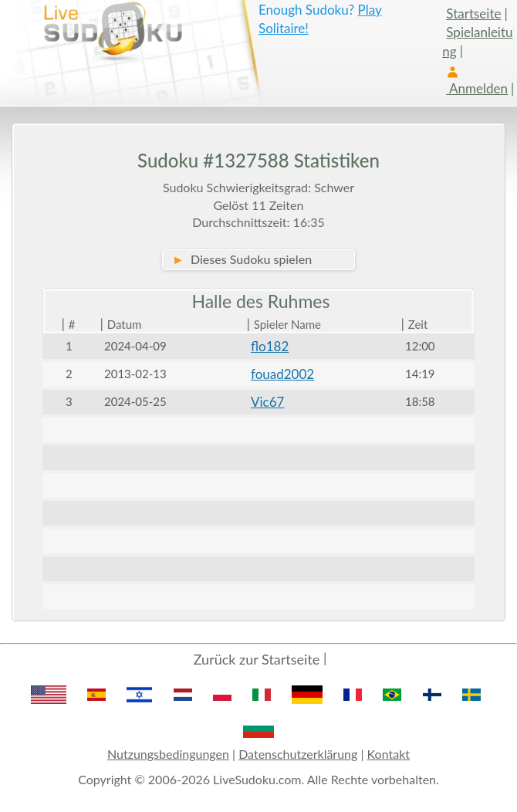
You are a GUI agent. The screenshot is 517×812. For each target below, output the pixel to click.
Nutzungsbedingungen (168, 754)
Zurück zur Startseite (257, 659)
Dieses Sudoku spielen (242, 259)
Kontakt (389, 754)
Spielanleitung (477, 41)
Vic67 (267, 402)
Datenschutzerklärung (298, 754)
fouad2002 (282, 374)
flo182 (270, 346)
